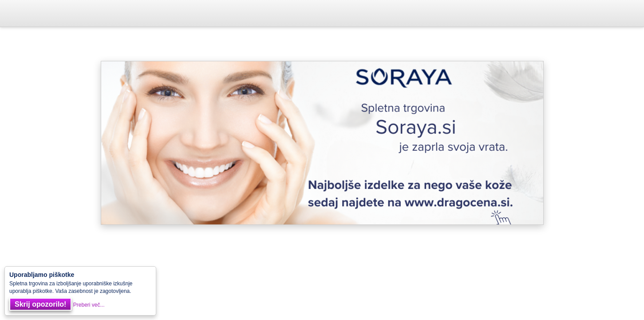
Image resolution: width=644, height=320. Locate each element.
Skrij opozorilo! (40, 304)
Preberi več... (89, 305)
